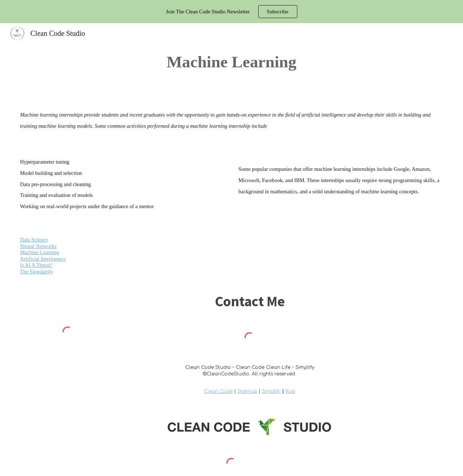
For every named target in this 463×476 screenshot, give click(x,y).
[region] (231, 12)
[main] (232, 62)
